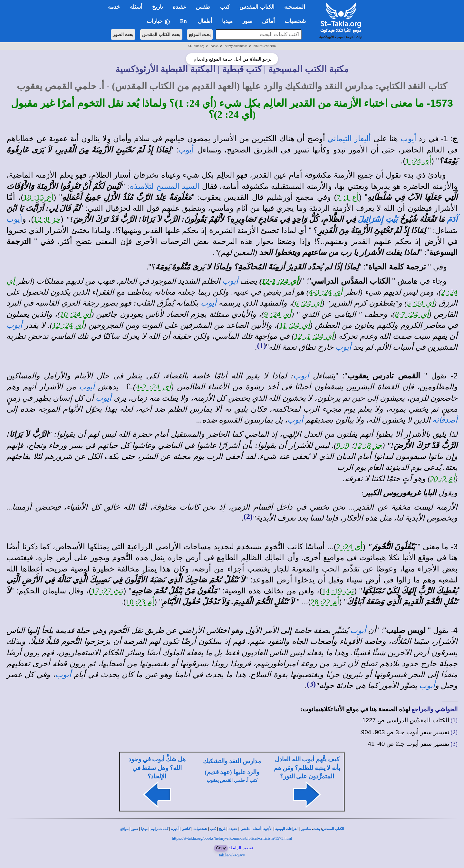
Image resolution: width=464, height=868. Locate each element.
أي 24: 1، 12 (314, 336)
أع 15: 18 (39, 197)
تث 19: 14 (338, 591)
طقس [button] (203, 7)
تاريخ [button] (158, 7)
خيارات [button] (159, 21)
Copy (221, 848)
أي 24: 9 (278, 314)
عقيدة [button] (179, 7)
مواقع (124, 829)
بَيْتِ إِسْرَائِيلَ (378, 219)
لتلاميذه (142, 186)
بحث (317, 829)
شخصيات (200, 829)
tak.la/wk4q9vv (232, 855)
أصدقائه (445, 420)
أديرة (175, 829)
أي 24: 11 (295, 325)
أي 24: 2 (350, 547)
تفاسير (306, 829)
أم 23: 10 (140, 602)
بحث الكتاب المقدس (161, 34)
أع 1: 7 (348, 197)
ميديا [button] (227, 21)
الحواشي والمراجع (435, 709)
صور (135, 829)
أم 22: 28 (325, 602)
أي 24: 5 (420, 303)
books (215, 46)
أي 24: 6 (308, 303)
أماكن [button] (268, 21)
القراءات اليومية (287, 829)
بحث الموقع (200, 34)
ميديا (144, 829)
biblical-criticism (265, 46)
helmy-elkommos (236, 46)
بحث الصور (123, 34)
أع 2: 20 (443, 479)
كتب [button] (225, 7)
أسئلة (257, 829)
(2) (248, 516)
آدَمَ (452, 219)
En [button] (184, 21)
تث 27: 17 (107, 591)
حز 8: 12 (47, 219)
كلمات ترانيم (159, 829)
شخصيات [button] (297, 21)
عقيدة (233, 829)
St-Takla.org (196, 46)
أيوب (408, 139)
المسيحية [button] (295, 7)
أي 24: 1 (418, 161)
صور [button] (247, 21)
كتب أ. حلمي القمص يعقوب (232, 780)
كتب (213, 829)
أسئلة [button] (136, 7)
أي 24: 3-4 (326, 292)
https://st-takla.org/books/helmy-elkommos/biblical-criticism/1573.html (232, 838)
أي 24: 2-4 (153, 387)
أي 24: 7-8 (412, 314)
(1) (261, 346)
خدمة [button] (114, 7)
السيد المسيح (178, 186)
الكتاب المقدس (333, 829)
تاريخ (222, 829)
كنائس (186, 829)
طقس (245, 829)
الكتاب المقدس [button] (257, 7)
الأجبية (268, 829)
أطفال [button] (205, 21)
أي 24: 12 (68, 325)
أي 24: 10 (76, 314)
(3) (311, 684)
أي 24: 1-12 (280, 281)
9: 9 (343, 445)
